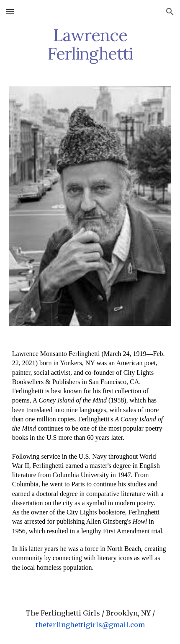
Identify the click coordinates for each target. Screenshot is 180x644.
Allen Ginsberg (107, 521)
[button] (10, 12)
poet (150, 363)
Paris (78, 484)
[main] (90, 44)
